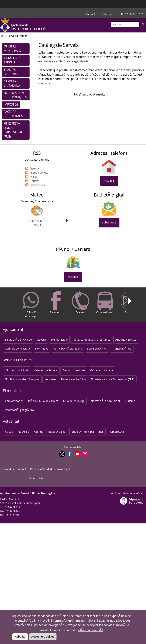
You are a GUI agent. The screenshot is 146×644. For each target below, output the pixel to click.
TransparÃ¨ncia (122, 348)
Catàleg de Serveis (13, 60)
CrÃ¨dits (9, 469)
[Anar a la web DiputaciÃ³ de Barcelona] (132, 500)
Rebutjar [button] (20, 637)
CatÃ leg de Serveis (46, 370)
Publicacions (37, 185)
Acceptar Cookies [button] (43, 637)
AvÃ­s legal (63, 469)
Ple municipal (59, 340)
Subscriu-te (109, 222)
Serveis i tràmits (18, 36)
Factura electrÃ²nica (73, 379)
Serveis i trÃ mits (17, 360)
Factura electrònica (13, 114)
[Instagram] (84, 454)
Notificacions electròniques (15, 95)
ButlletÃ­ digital (57, 432)
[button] (12, 637)
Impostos (11, 105)
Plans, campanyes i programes (91, 340)
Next (68, 221)
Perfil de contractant (18, 348)
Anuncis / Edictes (126, 340)
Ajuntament (13, 329)
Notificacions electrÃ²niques (22, 379)
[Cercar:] (125, 24)
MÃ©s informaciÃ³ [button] (91, 630)
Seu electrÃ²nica (97, 348)
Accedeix (109, 181)
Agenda (34, 168)
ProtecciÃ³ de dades (42, 469)
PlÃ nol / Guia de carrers (43, 401)
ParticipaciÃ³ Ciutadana (68, 348)
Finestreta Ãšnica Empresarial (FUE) (113, 379)
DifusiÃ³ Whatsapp (31, 305)
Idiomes (107, 14)
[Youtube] (77, 454)
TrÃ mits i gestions (74, 370)
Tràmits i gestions (11, 72)
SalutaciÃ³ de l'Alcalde (18, 340)
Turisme (130, 401)
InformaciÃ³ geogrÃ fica (19, 410)
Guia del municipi (74, 401)
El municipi (12, 391)
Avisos (33, 177)
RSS (101, 432)
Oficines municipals (12, 49)
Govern (41, 340)
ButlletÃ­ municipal (83, 432)
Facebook (56, 303)
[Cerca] (143, 24)
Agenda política (39, 172)
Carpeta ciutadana (12, 84)
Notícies (35, 181)
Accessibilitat (37, 478)
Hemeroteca (116, 432)
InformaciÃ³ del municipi (105, 401)
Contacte (91, 14)
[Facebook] (69, 454)
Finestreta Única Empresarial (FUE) (13, 130)
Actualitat (11, 421)
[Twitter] (62, 454)
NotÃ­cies (23, 432)
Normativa (42, 348)
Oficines (81, 303)
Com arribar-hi (105, 303)
